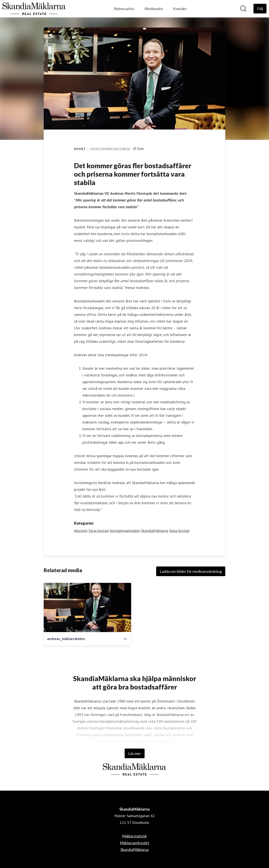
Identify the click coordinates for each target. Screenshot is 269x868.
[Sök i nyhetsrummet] (243, 9)
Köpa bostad (179, 531)
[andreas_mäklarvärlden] (87, 607)
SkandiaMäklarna (155, 531)
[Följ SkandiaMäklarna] (260, 9)
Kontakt (180, 9)
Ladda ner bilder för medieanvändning (191, 571)
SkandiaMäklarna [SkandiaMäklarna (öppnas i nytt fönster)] (134, 849)
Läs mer (135, 753)
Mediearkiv (154, 9)
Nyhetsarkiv (124, 9)
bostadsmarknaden (125, 531)
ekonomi (81, 531)
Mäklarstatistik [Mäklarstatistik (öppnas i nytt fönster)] (134, 836)
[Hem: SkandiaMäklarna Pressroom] (34, 9)
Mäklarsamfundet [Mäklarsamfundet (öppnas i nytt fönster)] (134, 843)
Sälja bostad (99, 531)
